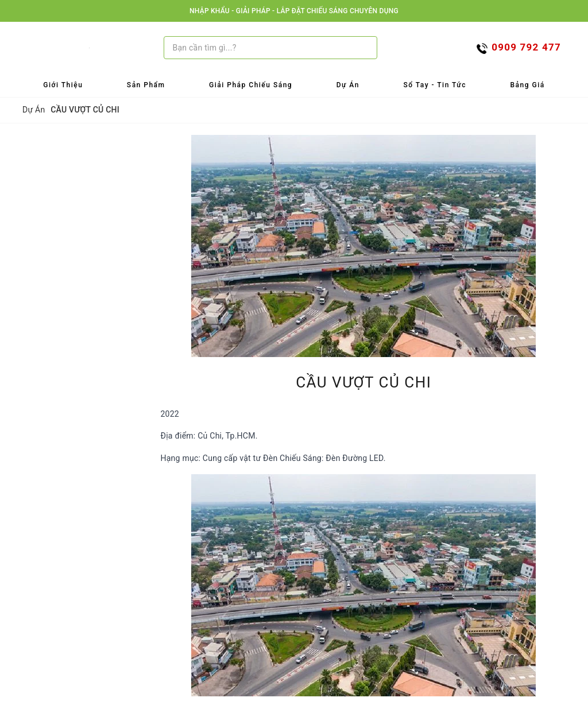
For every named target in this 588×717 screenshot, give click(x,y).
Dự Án (348, 85)
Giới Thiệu (63, 85)
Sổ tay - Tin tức (435, 85)
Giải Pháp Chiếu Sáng (251, 85)
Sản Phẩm (146, 85)
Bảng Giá (528, 85)
